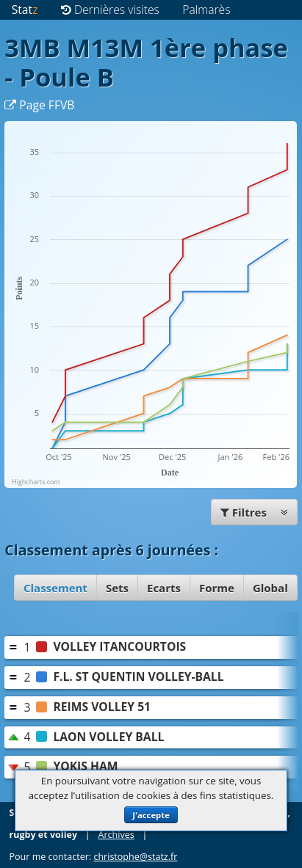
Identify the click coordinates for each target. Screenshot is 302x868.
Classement (55, 588)
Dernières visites (110, 10)
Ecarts (164, 588)
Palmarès (206, 10)
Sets (117, 588)
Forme (217, 588)
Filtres (254, 512)
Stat (25, 10)
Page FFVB (39, 105)
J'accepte (151, 815)
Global (270, 588)
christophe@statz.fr (135, 857)
